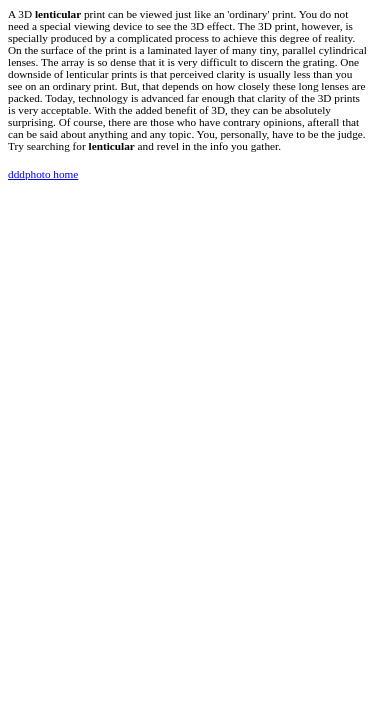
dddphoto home (43, 174)
